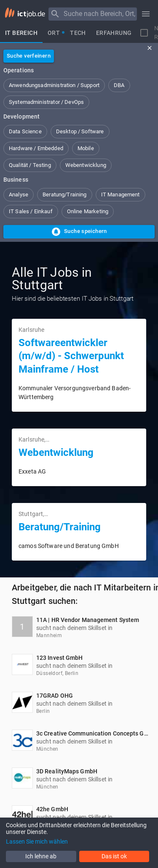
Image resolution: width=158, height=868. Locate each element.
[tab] (21, 33)
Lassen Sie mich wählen (37, 842)
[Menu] (55, 14)
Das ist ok (114, 856)
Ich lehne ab (41, 856)
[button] (54, 85)
